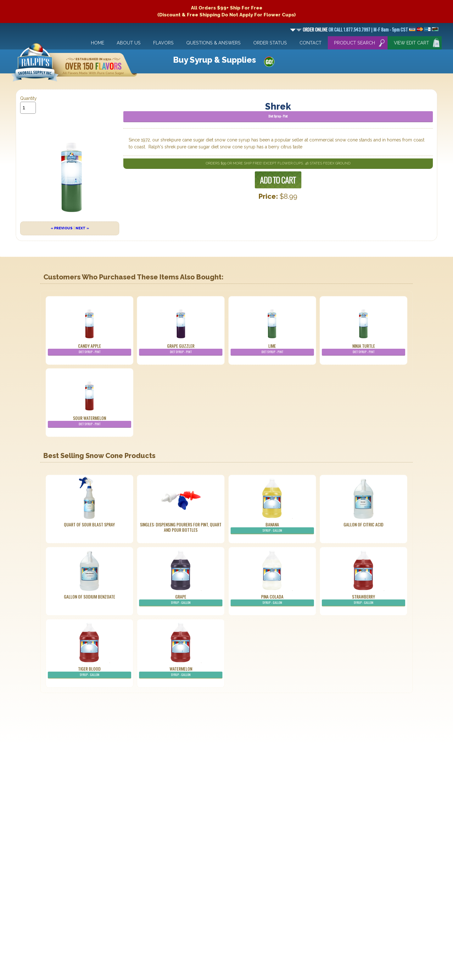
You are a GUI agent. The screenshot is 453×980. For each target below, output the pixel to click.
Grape (181, 600)
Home (98, 43)
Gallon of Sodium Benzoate (89, 596)
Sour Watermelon (89, 421)
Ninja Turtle (364, 349)
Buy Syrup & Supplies (215, 60)
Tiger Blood (89, 672)
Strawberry (364, 600)
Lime (272, 349)
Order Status (270, 43)
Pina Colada (272, 600)
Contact (310, 43)
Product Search (355, 43)
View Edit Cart (411, 43)
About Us (129, 43)
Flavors (163, 43)
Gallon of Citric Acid (364, 524)
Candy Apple (89, 349)
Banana (272, 528)
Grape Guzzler (181, 349)
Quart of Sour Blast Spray (89, 524)
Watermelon (181, 672)
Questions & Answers (213, 43)
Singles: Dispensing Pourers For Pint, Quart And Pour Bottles (181, 527)
